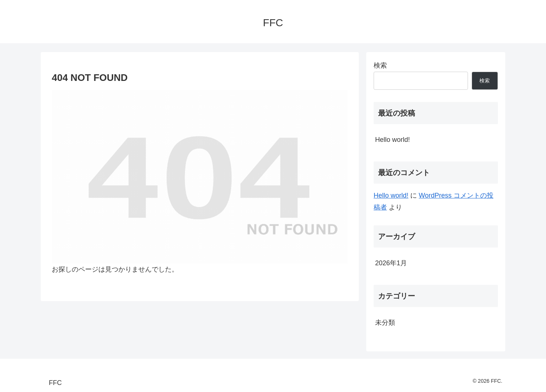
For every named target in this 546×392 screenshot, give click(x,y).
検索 (380, 65)
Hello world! (392, 140)
